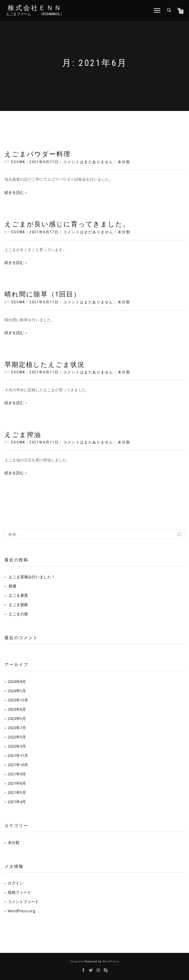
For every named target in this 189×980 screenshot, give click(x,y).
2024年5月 (17, 691)
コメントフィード (23, 902)
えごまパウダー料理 (38, 154)
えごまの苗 (18, 614)
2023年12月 (18, 700)
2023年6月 (17, 709)
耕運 (13, 586)
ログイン (16, 883)
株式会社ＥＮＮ (35, 8)
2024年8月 (17, 681)
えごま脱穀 (18, 605)
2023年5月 (17, 718)
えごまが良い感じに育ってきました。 (67, 224)
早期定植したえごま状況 (45, 365)
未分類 (124, 162)
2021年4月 (17, 802)
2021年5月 (17, 792)
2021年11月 (18, 755)
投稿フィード (19, 892)
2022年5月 (17, 737)
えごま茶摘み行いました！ (32, 577)
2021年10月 (18, 765)
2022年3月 (17, 746)
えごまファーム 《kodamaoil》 (35, 14)
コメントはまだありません (88, 162)
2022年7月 (17, 728)
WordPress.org (21, 911)
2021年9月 (17, 774)
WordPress (111, 961)
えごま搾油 (23, 435)
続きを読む (14, 192)
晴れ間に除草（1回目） (42, 294)
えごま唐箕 (18, 595)
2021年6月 (17, 783)
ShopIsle (77, 961)
